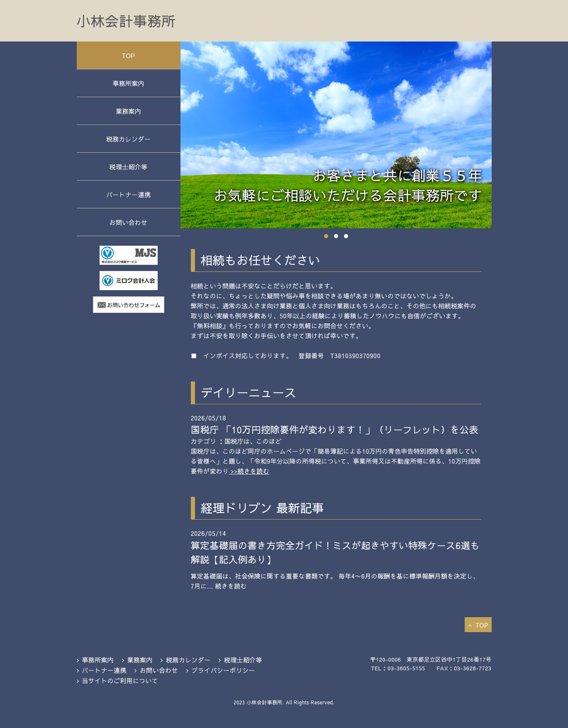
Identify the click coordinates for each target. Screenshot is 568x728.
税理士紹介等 (129, 167)
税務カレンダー (128, 139)
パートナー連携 (128, 194)
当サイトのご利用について (120, 680)
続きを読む (231, 586)
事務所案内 (128, 83)
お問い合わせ (129, 222)
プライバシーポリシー (223, 670)
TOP (128, 55)
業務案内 (128, 111)
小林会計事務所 (126, 21)
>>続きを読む (249, 471)
